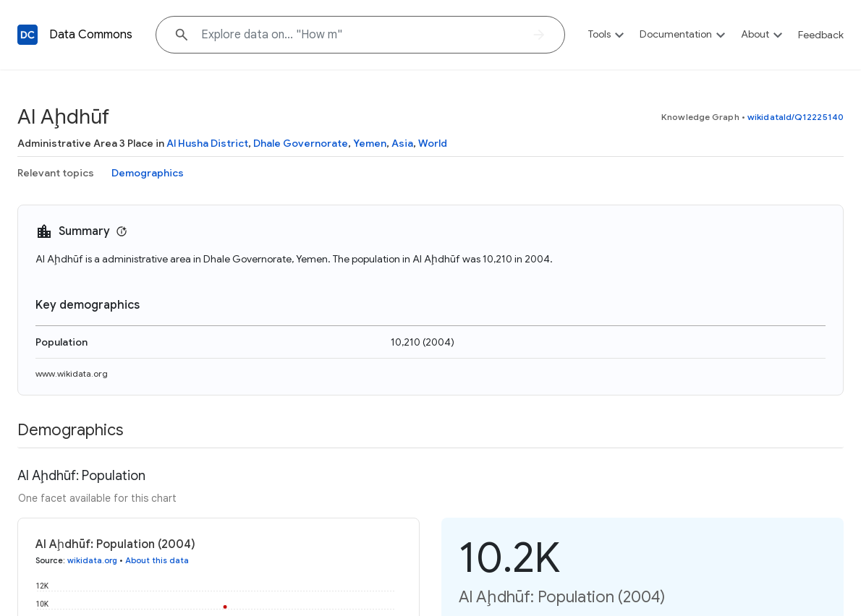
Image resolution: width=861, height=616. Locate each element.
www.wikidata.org (72, 373)
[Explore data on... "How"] (360, 35)
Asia (402, 143)
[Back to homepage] (27, 35)
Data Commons (91, 35)
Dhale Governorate (301, 143)
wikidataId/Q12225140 (796, 117)
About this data (157, 560)
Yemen (370, 143)
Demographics (148, 173)
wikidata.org (92, 560)
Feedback (821, 35)
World (433, 143)
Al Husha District (207, 143)
